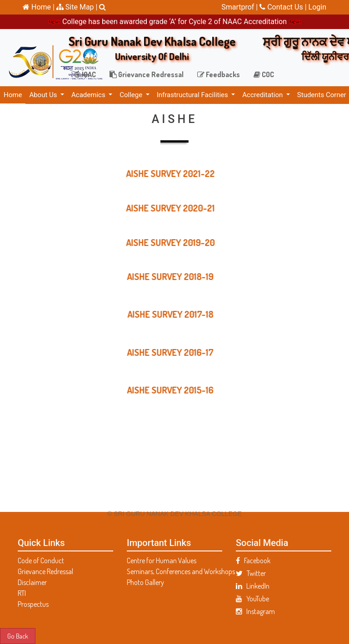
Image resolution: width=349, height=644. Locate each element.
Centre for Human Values (162, 560)
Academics (89, 95)
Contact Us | (284, 7)
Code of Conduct (41, 560)
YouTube (252, 599)
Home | (39, 7)
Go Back (18, 636)
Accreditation (263, 95)
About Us (44, 95)
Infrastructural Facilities (193, 95)
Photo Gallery (145, 582)
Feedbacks (219, 74)
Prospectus (33, 604)
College (132, 95)
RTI (22, 593)
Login (317, 7)
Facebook (253, 560)
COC (264, 74)
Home (13, 95)
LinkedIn (253, 586)
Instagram (255, 611)
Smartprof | (240, 7)
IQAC (85, 74)
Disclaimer (32, 582)
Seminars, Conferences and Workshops (174, 571)
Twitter (251, 573)
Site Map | (77, 7)
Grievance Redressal (147, 74)
